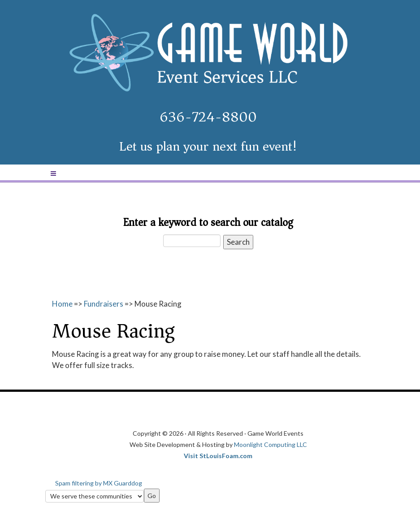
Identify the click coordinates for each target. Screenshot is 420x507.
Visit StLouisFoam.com (218, 456)
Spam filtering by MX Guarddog (99, 483)
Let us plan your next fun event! (208, 146)
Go (152, 496)
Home (62, 304)
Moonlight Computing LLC (271, 444)
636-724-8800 (208, 117)
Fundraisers (104, 304)
